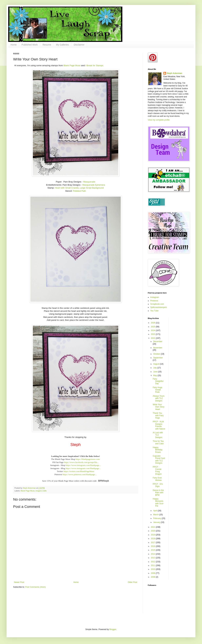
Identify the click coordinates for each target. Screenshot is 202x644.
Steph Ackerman (174, 73)
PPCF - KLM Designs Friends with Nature (159, 425)
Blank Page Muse (72, 65)
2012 (153, 562)
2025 (153, 327)
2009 (153, 573)
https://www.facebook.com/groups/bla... (81, 462)
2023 (153, 334)
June (156, 372)
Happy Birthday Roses (158, 450)
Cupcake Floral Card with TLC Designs (159, 459)
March (156, 515)
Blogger (113, 629)
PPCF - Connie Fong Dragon (157, 470)
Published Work (30, 45)
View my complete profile (159, 120)
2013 (153, 558)
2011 (153, 565)
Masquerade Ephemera (94, 185)
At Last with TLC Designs (158, 435)
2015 (153, 550)
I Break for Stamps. (95, 65)
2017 (153, 542)
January (157, 522)
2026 (153, 323)
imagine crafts (41, 491)
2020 (153, 531)
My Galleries (62, 45)
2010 (153, 569)
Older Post (132, 582)
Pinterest (154, 301)
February (157, 518)
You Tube (154, 311)
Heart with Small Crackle (67, 188)
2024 (153, 330)
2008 (153, 577)
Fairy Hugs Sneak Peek (157, 390)
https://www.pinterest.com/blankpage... (80, 474)
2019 (153, 535)
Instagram (155, 297)
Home (14, 45)
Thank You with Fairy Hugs (158, 415)
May (155, 375)
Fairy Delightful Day (158, 381)
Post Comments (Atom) (35, 587)
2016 (153, 546)
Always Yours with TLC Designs (159, 398)
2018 (153, 539)
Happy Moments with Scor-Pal (158, 502)
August (157, 364)
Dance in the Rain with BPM (158, 493)
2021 (153, 527)
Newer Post (19, 582)
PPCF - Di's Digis (158, 485)
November (158, 348)
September (158, 358)
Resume (47, 45)
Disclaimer (79, 45)
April (155, 511)
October (157, 354)
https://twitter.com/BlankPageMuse (79, 471)
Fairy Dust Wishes (157, 479)
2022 (153, 338)
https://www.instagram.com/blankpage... (83, 465)
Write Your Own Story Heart (159, 407)
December (158, 341)
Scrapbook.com (157, 304)
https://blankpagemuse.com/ (88, 459)
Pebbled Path (79, 191)
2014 (153, 554)
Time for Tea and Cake (158, 442)
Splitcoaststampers (159, 307)
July (155, 368)
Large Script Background (92, 188)
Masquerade (89, 182)
